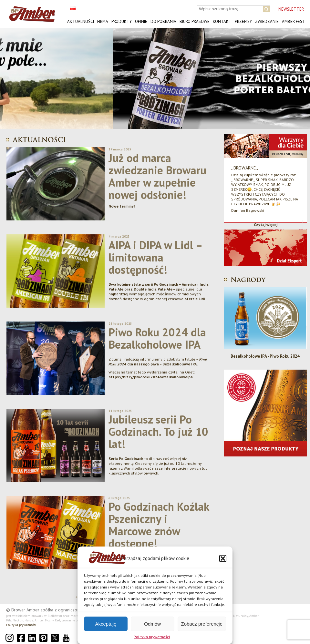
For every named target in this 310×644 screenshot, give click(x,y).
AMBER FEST (294, 21)
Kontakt (222, 21)
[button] (223, 558)
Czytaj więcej (266, 225)
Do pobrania (163, 21)
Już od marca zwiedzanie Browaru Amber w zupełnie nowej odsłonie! (157, 176)
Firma (103, 21)
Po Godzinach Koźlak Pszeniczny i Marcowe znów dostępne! (159, 525)
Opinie (141, 21)
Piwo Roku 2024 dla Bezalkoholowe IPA (157, 338)
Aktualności (81, 21)
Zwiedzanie (267, 21)
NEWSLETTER (291, 9)
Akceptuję (106, 624)
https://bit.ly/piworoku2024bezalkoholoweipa (151, 377)
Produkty (122, 21)
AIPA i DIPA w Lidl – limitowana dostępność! (155, 257)
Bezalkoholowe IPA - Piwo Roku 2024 (266, 356)
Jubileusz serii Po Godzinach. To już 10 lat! (158, 432)
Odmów (152, 624)
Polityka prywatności (152, 637)
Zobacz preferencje (202, 624)
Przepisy (243, 21)
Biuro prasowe (195, 21)
